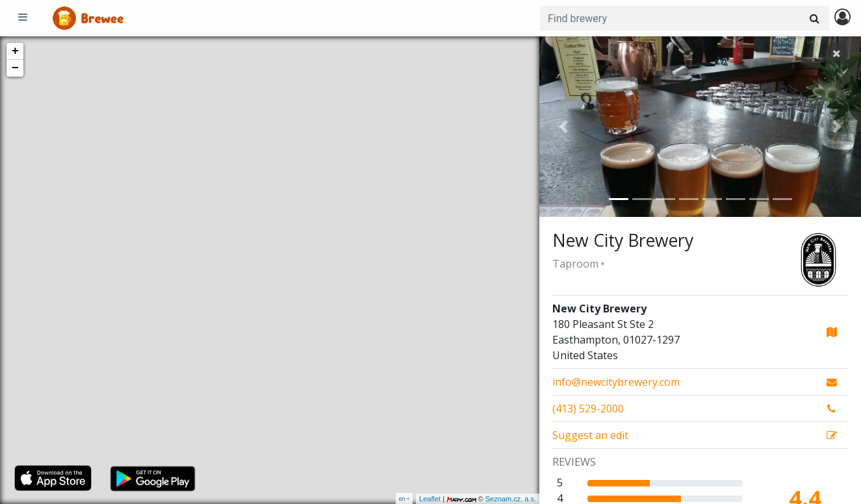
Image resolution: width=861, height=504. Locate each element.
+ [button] (15, 51)
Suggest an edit (590, 435)
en (402, 498)
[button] (563, 127)
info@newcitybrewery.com (616, 382)
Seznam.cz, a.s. (511, 499)
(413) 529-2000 (588, 409)
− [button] (15, 68)
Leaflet (430, 499)
